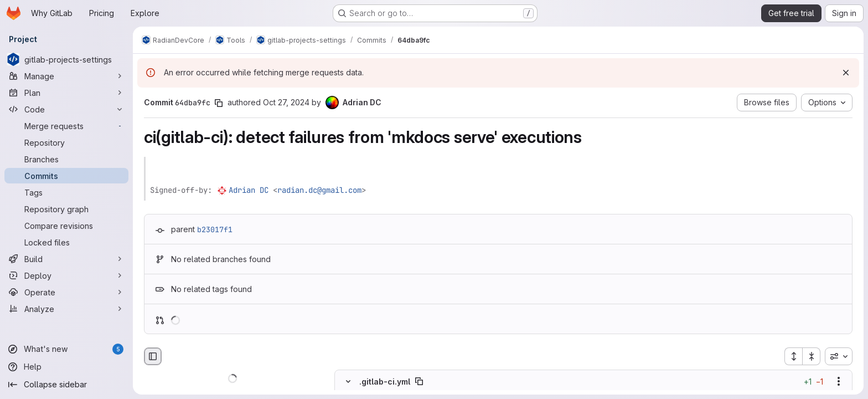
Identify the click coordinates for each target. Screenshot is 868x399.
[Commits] (66, 176)
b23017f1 (215, 229)
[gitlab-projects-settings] (66, 59)
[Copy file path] (419, 382)
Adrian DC (249, 190)
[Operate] (66, 292)
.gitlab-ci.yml (385, 382)
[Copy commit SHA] (219, 103)
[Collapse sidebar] (66, 385)
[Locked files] (66, 242)
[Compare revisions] (66, 226)
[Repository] (66, 142)
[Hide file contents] (348, 382)
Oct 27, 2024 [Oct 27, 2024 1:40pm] (286, 102)
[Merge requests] (66, 126)
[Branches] (66, 159)
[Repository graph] (66, 209)
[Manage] (66, 76)
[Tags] (66, 192)
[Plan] (66, 93)
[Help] (66, 367)
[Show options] (839, 382)
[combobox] (839, 356)
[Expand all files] (793, 356)
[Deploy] (66, 275)
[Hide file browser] (153, 356)
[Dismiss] (846, 73)
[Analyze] (66, 309)
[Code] (66, 109)
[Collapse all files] (812, 356)
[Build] (66, 259)
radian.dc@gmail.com (319, 190)
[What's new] (66, 349)
